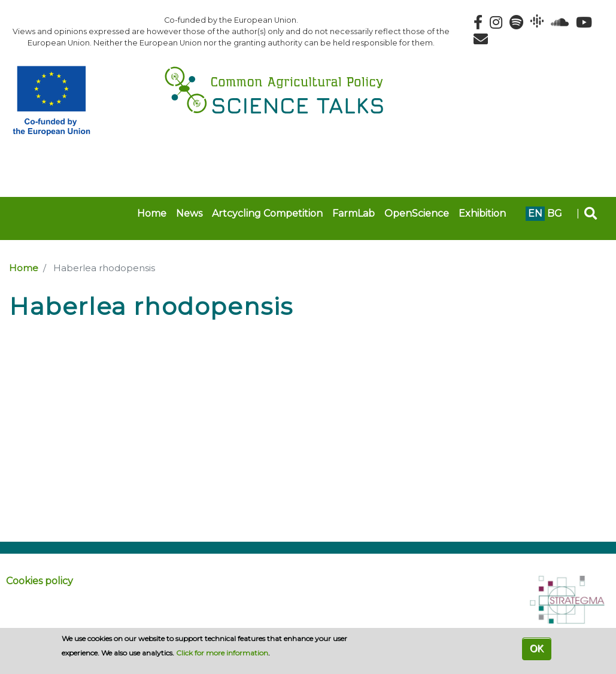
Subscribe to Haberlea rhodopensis (14, 330)
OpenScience (417, 213)
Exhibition (482, 213)
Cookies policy (40, 581)
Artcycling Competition (267, 213)
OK (537, 649)
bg (555, 213)
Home (152, 213)
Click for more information (222, 653)
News (189, 213)
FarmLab (353, 213)
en (535, 213)
